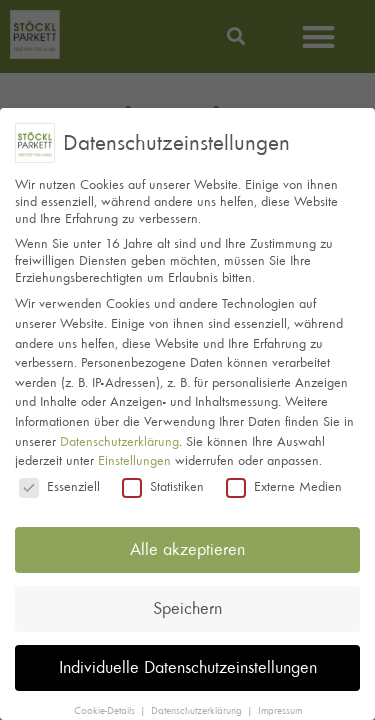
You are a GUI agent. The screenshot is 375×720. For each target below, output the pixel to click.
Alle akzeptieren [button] (187, 543)
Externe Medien (284, 479)
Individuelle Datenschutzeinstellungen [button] (188, 661)
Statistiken (163, 479)
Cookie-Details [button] (106, 704)
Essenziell (59, 479)
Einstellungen (134, 454)
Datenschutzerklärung (119, 434)
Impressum (280, 704)
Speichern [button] (187, 602)
